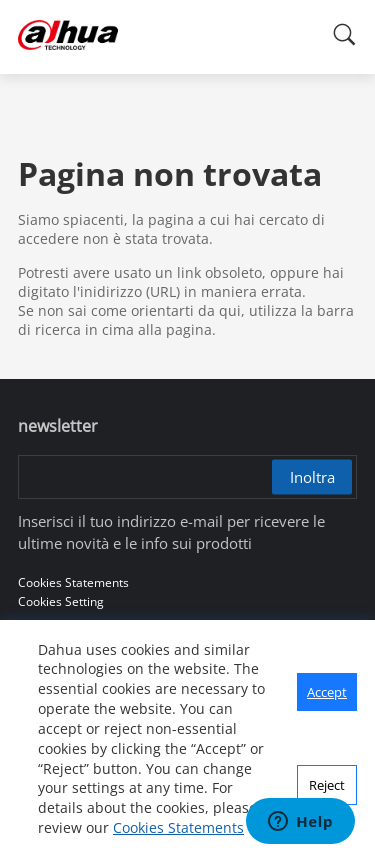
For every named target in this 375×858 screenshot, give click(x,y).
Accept (327, 692)
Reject (327, 785)
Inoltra (312, 477)
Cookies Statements (178, 827)
